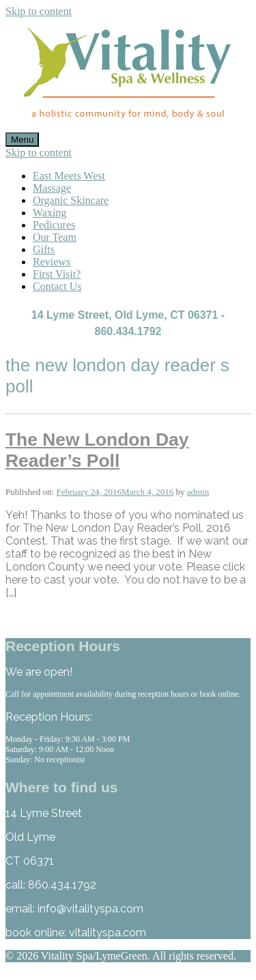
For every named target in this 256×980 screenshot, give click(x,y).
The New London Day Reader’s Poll (97, 450)
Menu (22, 140)
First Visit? (57, 274)
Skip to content (39, 11)
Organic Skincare (71, 200)
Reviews (52, 262)
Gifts (44, 249)
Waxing (49, 213)
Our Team (55, 237)
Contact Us (57, 286)
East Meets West (69, 176)
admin (198, 492)
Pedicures (54, 225)
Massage (52, 188)
